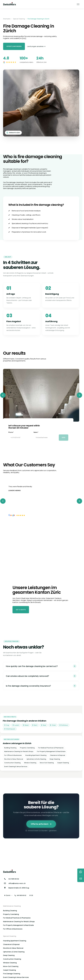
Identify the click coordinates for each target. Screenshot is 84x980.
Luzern (16, 725)
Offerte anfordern (14, 46)
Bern (35, 725)
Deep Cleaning (55, 759)
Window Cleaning (30, 763)
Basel (26, 725)
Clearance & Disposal (58, 755)
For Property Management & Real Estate (51, 751)
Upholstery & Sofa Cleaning (36, 759)
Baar (44, 725)
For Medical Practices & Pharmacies (51, 748)
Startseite (7, 19)
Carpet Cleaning (63, 763)
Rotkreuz (64, 725)
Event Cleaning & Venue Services (16, 766)
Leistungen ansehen (36, 46)
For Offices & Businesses (13, 755)
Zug (7, 725)
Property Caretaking (27, 748)
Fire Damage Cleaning (12, 974)
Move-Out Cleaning (47, 763)
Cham (53, 725)
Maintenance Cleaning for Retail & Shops (19, 751)
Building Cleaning (10, 748)
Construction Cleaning (12, 763)
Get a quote (21, 610)
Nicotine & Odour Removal (14, 759)
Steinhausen (10, 729)
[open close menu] (78, 4)
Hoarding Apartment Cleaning (36, 755)
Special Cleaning (19, 19)
